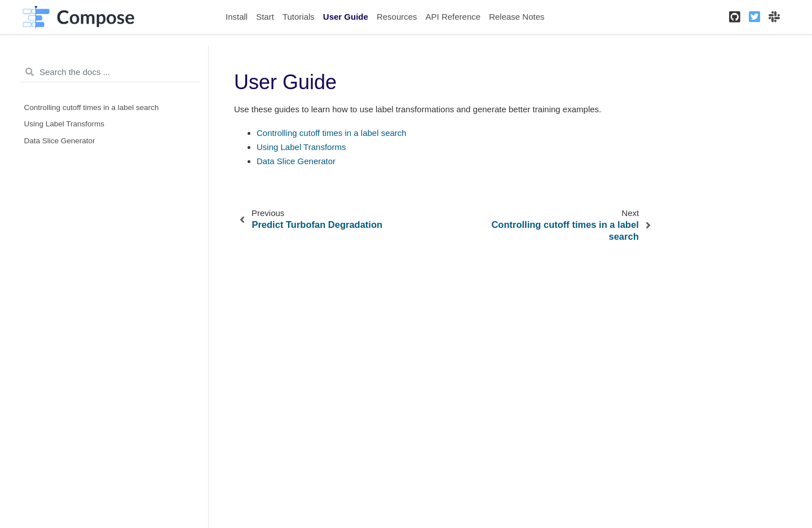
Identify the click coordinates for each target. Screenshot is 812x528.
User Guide (346, 17)
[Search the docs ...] (110, 72)
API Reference (453, 17)
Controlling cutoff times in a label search (92, 107)
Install (237, 17)
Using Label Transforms (65, 124)
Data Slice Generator (60, 141)
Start (265, 17)
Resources (397, 17)
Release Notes (517, 17)
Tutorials (299, 17)
